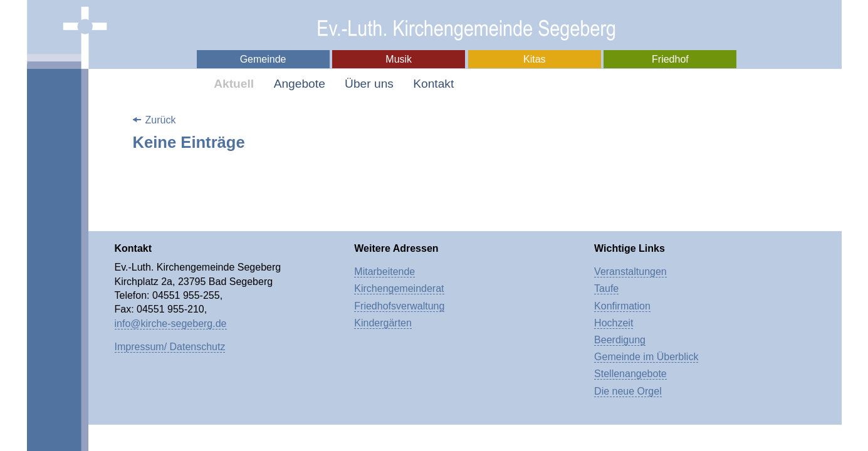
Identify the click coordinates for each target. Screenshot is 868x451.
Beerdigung (620, 340)
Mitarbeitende (384, 272)
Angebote (300, 84)
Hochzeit (614, 323)
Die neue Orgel (628, 391)
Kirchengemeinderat (399, 288)
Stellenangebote (630, 374)
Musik (399, 59)
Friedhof (670, 59)
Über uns (369, 84)
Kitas (535, 59)
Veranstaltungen (630, 272)
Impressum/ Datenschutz (170, 347)
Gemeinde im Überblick (646, 357)
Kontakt (433, 84)
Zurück (161, 120)
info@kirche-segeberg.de (171, 324)
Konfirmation (622, 306)
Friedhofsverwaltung (399, 306)
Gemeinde (263, 59)
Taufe (606, 288)
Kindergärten (383, 323)
